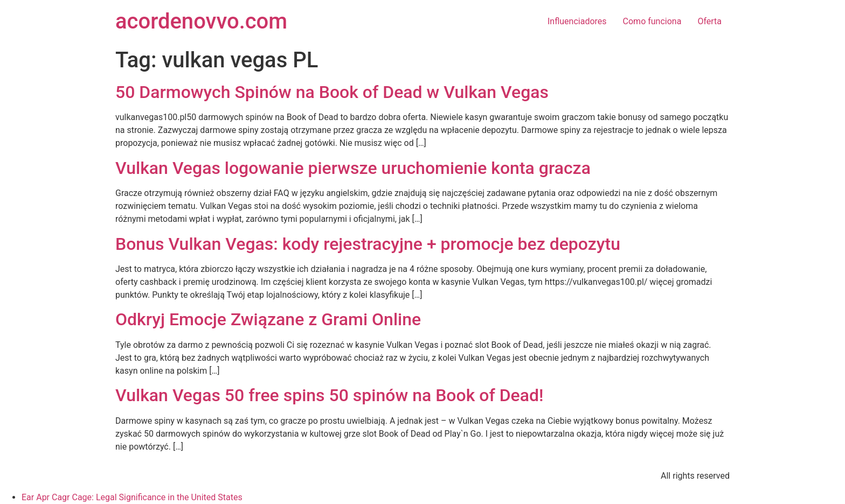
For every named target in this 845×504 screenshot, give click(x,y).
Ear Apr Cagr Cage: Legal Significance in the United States (132, 497)
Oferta (709, 21)
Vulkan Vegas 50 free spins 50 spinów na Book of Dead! (329, 395)
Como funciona (652, 21)
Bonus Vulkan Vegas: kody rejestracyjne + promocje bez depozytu (368, 244)
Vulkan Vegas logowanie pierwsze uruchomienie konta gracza (353, 168)
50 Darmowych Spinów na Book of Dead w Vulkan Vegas (332, 92)
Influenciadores (577, 21)
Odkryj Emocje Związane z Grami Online (268, 319)
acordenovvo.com (201, 21)
